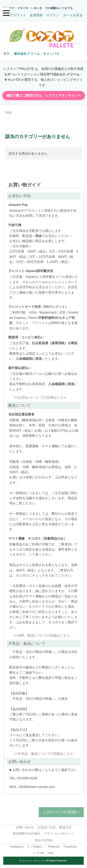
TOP (8, 113)
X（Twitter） (36, 847)
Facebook (70, 847)
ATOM (48, 840)
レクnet (39, 853)
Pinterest (54, 847)
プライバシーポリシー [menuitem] (59, 834)
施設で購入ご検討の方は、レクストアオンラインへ (44, 95)
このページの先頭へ (61, 812)
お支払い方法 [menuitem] (47, 827)
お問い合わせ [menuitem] (25, 827)
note (50, 853)
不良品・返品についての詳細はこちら (45, 754)
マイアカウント (15, 15)
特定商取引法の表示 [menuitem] (27, 834)
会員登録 (36, 15)
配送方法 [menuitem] (65, 827)
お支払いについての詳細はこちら (42, 397)
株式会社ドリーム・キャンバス (37, 54)
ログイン (53, 15)
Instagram (17, 847)
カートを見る (73, 15)
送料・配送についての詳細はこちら (44, 635)
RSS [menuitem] (38, 840)
